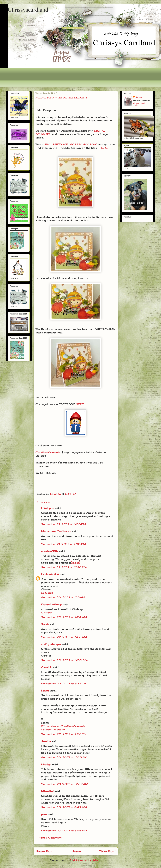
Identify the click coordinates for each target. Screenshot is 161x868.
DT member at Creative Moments (63, 726)
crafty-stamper (51, 644)
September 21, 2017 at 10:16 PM (64, 567)
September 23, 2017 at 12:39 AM (65, 784)
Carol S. (47, 667)
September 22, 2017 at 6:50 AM (64, 660)
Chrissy (139, 97)
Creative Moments (48, 452)
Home (76, 851)
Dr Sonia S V (50, 574)
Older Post (107, 851)
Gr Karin (47, 613)
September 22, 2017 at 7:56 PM (64, 734)
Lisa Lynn (48, 508)
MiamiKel (47, 791)
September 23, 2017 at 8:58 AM (64, 831)
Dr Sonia (47, 593)
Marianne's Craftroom (56, 531)
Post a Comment (50, 838)
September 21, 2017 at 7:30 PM (63, 544)
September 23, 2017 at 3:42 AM (64, 807)
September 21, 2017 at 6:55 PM (63, 524)
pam (44, 814)
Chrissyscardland (28, 10)
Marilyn (46, 764)
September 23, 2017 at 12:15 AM (64, 757)
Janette (46, 741)
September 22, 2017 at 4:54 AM (64, 617)
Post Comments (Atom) (85, 860)
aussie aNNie (50, 551)
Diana (45, 691)
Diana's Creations (53, 729)
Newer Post (45, 851)
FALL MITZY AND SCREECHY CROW (71, 144)
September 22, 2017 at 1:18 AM (63, 597)
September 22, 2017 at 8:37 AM (64, 683)
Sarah (45, 624)
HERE (104, 148)
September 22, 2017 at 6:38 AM (64, 637)
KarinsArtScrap (51, 604)
